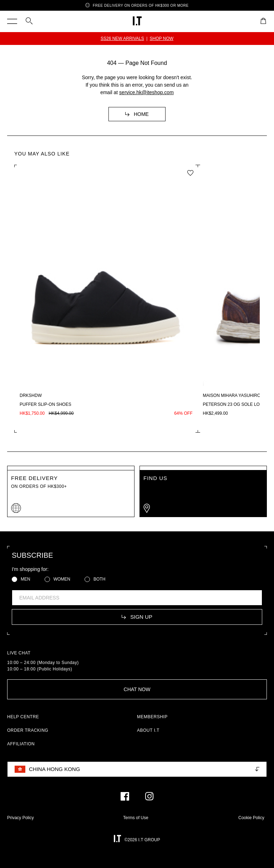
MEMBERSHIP (152, 717)
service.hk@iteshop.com (146, 92)
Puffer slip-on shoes (45, 404)
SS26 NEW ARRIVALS (122, 39)
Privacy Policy (21, 818)
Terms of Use (136, 818)
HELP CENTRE (23, 717)
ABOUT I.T (148, 730)
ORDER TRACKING (28, 730)
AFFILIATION (21, 744)
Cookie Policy (251, 818)
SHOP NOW (162, 39)
